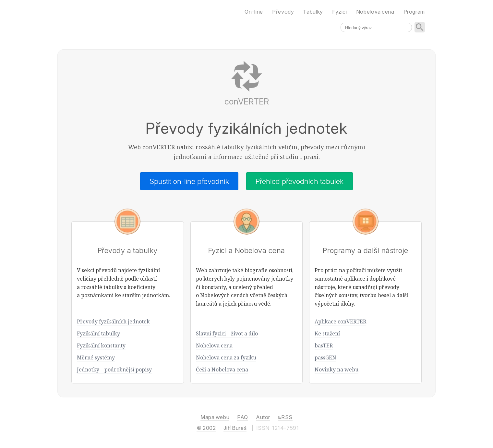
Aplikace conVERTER (340, 321)
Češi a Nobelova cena (222, 369)
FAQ (243, 417)
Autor (263, 417)
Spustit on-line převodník (189, 181)
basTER (324, 345)
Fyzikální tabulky (98, 333)
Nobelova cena (214, 345)
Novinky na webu (337, 369)
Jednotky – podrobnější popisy (114, 369)
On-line (254, 12)
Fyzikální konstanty (101, 345)
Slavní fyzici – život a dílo (227, 333)
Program (414, 12)
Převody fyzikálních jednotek (113, 321)
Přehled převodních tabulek (300, 181)
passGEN (325, 357)
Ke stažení (327, 333)
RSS (285, 417)
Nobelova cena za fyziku (226, 357)
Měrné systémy (96, 357)
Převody (283, 12)
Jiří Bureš (235, 428)
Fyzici (340, 12)
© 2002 (206, 428)
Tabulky (313, 12)
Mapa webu (215, 417)
